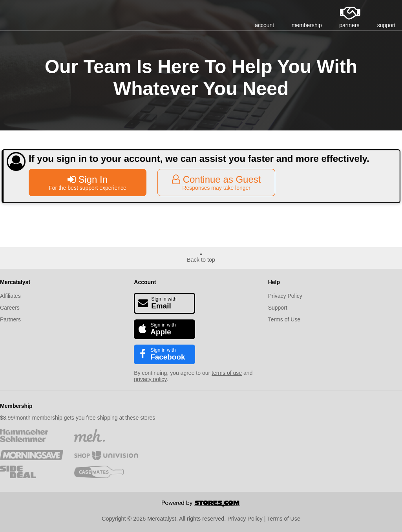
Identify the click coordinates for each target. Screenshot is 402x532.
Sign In (88, 183)
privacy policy (150, 379)
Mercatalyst (15, 282)
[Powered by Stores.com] (201, 505)
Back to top (201, 260)
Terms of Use (284, 319)
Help (274, 282)
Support (278, 308)
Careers (10, 308)
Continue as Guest (216, 183)
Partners (10, 319)
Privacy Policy (285, 296)
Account (145, 282)
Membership (16, 406)
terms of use (227, 373)
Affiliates (10, 296)
